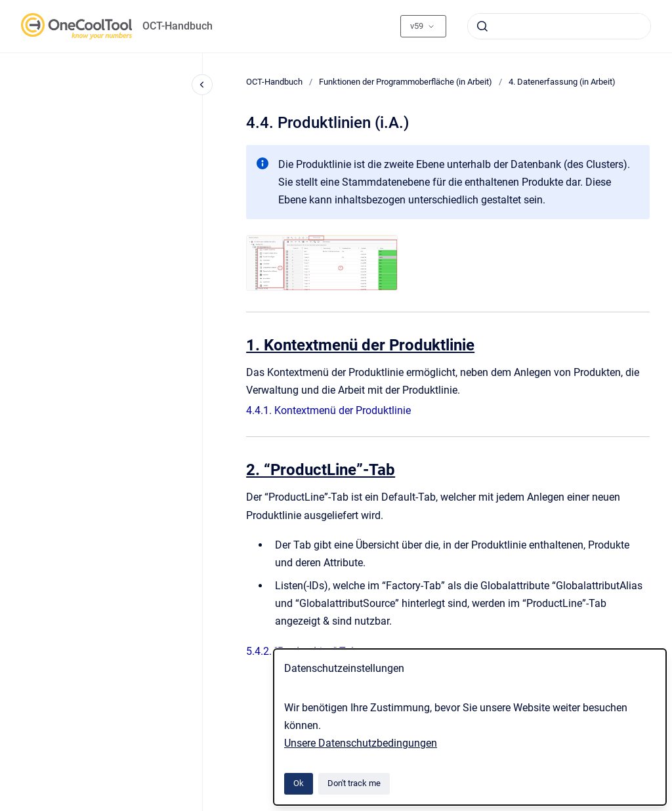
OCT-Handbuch (178, 26)
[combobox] (559, 26)
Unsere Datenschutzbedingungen (361, 743)
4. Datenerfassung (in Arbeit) (562, 82)
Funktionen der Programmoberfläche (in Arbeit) (406, 82)
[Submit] (482, 26)
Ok (299, 783)
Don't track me (354, 783)
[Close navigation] (202, 85)
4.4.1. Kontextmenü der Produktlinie (328, 410)
